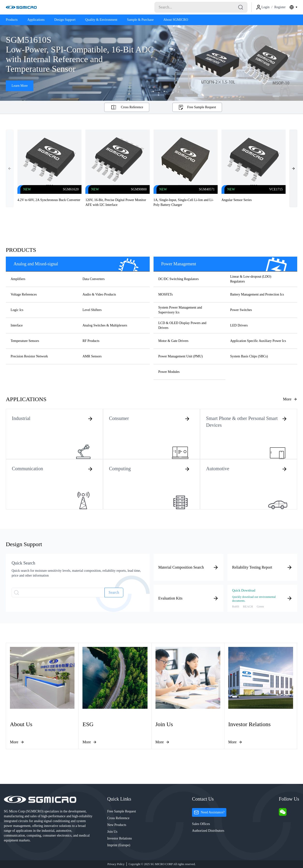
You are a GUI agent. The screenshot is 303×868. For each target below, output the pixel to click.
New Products (117, 825)
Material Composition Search (188, 567)
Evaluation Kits (188, 598)
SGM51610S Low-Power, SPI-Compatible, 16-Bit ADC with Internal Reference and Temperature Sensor (81, 54)
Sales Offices (201, 824)
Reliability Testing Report (262, 567)
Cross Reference (118, 818)
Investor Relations (119, 838)
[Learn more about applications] (290, 399)
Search (114, 592)
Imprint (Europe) (119, 845)
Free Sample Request (122, 811)
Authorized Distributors (208, 831)
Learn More (20, 86)
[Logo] (21, 7)
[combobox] (293, 7)
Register (280, 7)
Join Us (112, 832)
